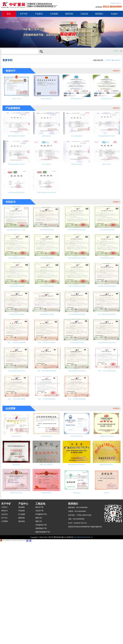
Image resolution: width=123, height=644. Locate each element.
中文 (120, 3)
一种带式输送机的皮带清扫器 (107, 240)
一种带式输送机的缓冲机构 (47, 240)
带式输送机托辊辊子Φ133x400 (107, 138)
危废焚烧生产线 (41, 630)
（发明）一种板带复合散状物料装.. (77, 394)
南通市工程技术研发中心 (107, 564)
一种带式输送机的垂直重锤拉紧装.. (77, 242)
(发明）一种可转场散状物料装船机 (107, 427)
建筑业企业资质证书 (46, 99)
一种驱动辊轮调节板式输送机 (46, 362)
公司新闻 (54, 14)
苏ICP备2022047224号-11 (83, 639)
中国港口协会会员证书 (77, 534)
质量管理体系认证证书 (77, 99)
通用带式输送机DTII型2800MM (16, 138)
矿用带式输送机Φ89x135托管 (16, 197)
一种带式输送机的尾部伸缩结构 (107, 270)
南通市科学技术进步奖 (16, 594)
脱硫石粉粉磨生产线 (43, 633)
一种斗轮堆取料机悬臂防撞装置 (107, 362)
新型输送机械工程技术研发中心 (77, 564)
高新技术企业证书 (16, 534)
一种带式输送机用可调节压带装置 (47, 301)
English (113, 3)
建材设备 (22, 619)
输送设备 (22, 623)
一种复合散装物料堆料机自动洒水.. (47, 427)
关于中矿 (24, 14)
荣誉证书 (107, 594)
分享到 (116, 51)
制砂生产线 (39, 609)
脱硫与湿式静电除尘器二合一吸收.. (16, 242)
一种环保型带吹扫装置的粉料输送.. (16, 364)
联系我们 (99, 14)
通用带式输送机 (46, 138)
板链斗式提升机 (107, 168)
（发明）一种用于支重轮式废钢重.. (77, 460)
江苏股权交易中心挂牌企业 (107, 534)
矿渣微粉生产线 (41, 616)
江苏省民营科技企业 (46, 534)
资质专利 (69, 14)
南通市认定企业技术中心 (46, 564)
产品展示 (39, 14)
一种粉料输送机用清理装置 (77, 299)
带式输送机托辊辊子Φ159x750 (16, 168)
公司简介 (4, 609)
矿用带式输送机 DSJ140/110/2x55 (46, 199)
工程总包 (84, 14)
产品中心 (23, 605)
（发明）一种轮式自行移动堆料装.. (107, 394)
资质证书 (4, 612)
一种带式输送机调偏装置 (16, 299)
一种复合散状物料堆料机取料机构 (16, 460)
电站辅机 (22, 609)
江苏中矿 (108, 60)
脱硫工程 (39, 623)
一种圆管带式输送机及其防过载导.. (107, 331)
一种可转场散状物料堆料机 (16, 425)
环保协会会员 (77, 594)
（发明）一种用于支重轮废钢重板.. (47, 460)
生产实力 (4, 619)
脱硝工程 (39, 619)
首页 (9, 14)
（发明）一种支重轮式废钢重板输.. (107, 460)
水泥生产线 (39, 612)
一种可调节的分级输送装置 (77, 329)
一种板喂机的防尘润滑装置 (77, 362)
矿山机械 (22, 616)
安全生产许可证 (16, 99)
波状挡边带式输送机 (77, 168)
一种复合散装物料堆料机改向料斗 (77, 427)
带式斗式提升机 (46, 168)
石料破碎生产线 (41, 626)
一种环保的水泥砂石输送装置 (107, 299)
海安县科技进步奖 (47, 594)
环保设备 (22, 612)
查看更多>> (117, 71)
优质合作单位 (16, 564)
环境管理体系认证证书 (107, 99)
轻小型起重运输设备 (77, 138)
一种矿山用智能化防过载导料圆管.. (47, 394)
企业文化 (4, 616)
